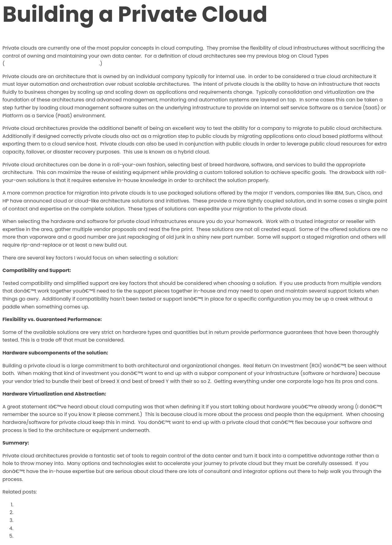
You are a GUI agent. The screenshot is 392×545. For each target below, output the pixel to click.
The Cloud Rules (35, 505)
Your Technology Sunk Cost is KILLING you (67, 536)
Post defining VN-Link (42, 528)
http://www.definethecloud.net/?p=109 (52, 64)
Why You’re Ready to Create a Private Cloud (70, 512)
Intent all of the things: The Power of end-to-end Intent (83, 520)
